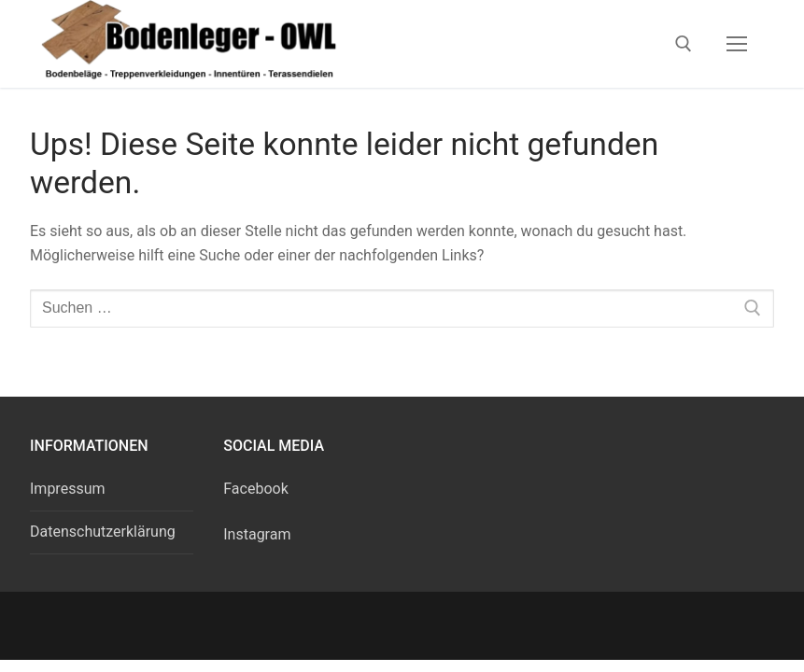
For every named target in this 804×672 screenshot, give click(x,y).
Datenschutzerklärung (103, 532)
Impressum (68, 489)
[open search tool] (684, 44)
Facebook (255, 489)
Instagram (257, 534)
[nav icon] (737, 44)
